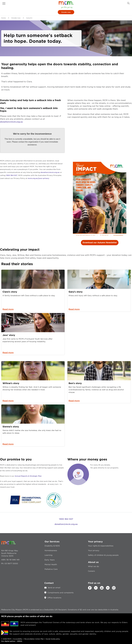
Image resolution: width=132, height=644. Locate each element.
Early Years (50, 560)
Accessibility (18, 639)
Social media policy (53, 639)
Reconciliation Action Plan (34, 639)
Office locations (54, 598)
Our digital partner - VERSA (12, 641)
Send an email (54, 588)
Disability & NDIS (52, 546)
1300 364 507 (66, 519)
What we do (94, 566)
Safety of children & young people (103, 555)
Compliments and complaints (60, 593)
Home (3, 18)
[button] (4, 3)
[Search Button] (128, 3)
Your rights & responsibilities (101, 546)
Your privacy (94, 550)
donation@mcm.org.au (11, 122)
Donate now (66, 12)
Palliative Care (51, 569)
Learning (48, 555)
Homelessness (51, 550)
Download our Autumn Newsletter (100, 243)
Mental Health (51, 564)
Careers (91, 571)
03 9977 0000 (11, 564)
